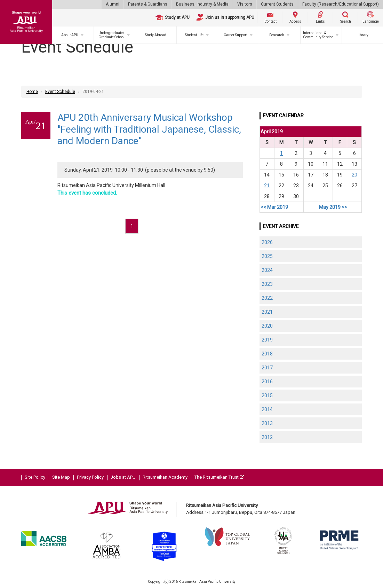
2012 (267, 437)
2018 (267, 354)
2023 (267, 284)
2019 (267, 340)
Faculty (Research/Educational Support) (341, 4)
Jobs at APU (123, 477)
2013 (267, 423)
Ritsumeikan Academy (165, 477)
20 (354, 175)
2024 (267, 270)
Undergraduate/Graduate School (111, 35)
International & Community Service (318, 35)
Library (362, 35)
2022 (267, 298)
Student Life (194, 35)
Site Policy (35, 477)
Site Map (61, 477)
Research (277, 35)
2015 (267, 395)
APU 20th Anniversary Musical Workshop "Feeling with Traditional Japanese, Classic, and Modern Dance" (149, 129)
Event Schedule (60, 92)
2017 (267, 368)
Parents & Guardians (148, 4)
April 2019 (272, 132)
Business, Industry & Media (202, 4)
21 (267, 186)
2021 (267, 312)
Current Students (277, 4)
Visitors (245, 4)
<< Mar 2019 (274, 207)
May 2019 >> (333, 207)
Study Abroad (156, 35)
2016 (267, 382)
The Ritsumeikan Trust (219, 477)
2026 (267, 242)
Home (32, 92)
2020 (267, 326)
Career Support (236, 35)
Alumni (113, 4)
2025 (267, 256)
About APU (70, 35)
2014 (267, 409)
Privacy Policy (90, 477)
